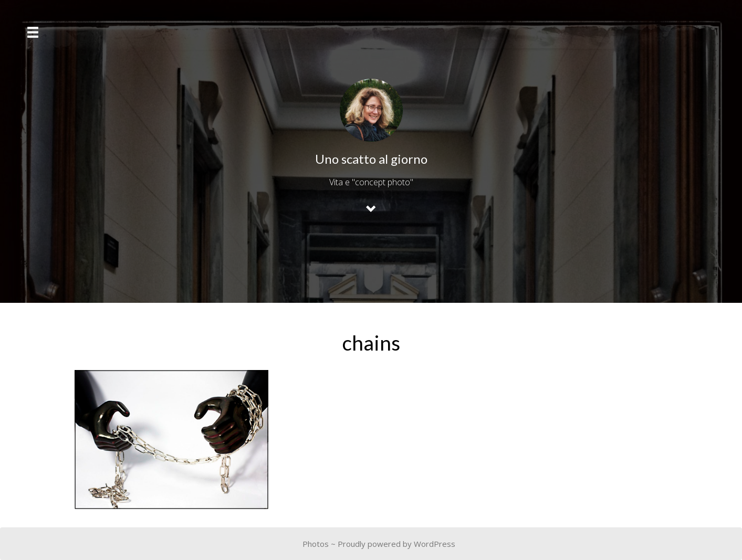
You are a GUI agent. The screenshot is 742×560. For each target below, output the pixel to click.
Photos (316, 544)
